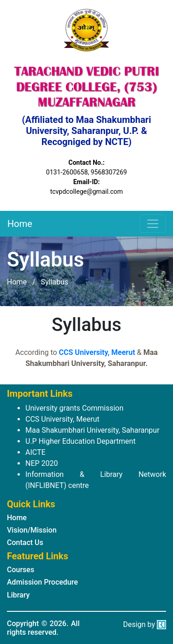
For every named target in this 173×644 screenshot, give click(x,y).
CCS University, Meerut (97, 352)
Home (20, 224)
